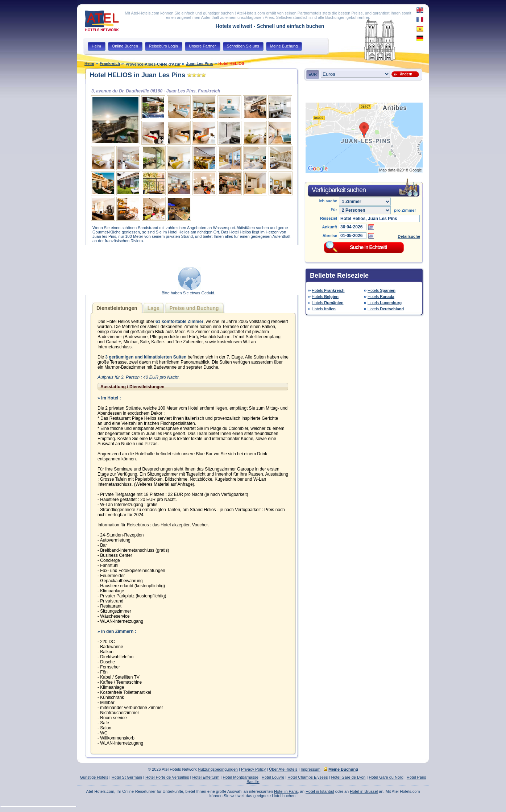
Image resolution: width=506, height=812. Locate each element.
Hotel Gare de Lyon (348, 777)
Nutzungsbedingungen (218, 769)
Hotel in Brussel (364, 791)
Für (334, 210)
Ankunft (329, 227)
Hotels (328, 290)
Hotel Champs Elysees (308, 777)
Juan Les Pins (200, 63)
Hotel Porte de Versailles (167, 777)
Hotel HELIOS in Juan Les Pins (137, 75)
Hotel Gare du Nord (386, 777)
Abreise (330, 236)
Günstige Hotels (94, 777)
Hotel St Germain (127, 777)
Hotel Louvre (273, 777)
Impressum (311, 769)
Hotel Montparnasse (240, 777)
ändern (405, 74)
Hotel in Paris (286, 791)
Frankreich (110, 63)
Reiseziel (329, 218)
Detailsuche (409, 236)
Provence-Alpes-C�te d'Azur (153, 64)
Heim (89, 63)
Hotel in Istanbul (320, 791)
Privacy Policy (253, 769)
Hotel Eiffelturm (206, 777)
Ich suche (328, 201)
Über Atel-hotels (283, 769)
